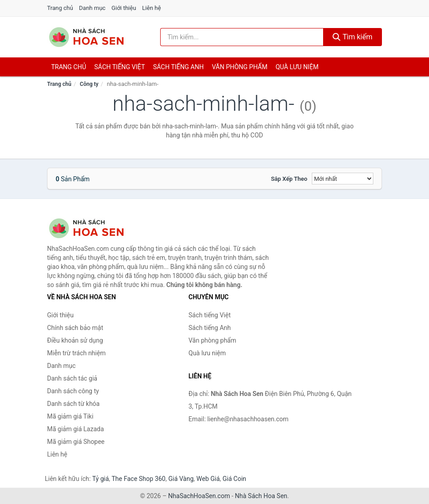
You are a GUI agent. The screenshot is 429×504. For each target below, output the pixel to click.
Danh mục (93, 8)
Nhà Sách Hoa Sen (261, 496)
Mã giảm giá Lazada (76, 429)
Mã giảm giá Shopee (76, 442)
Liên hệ (152, 8)
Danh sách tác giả (72, 378)
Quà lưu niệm (297, 67)
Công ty (89, 84)
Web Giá (208, 479)
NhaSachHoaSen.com (199, 496)
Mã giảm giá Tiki (70, 416)
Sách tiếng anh (178, 67)
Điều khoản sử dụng (75, 340)
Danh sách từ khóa (73, 404)
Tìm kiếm (353, 37)
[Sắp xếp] (343, 179)
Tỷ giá (101, 479)
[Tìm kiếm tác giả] (242, 37)
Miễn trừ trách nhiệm (76, 353)
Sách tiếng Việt (210, 315)
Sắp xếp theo (289, 179)
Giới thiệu (124, 8)
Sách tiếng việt (119, 67)
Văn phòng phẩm (240, 67)
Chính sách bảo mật (75, 328)
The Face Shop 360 (138, 479)
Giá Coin (234, 479)
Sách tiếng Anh (210, 328)
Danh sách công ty (73, 391)
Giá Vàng (181, 479)
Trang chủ (60, 8)
